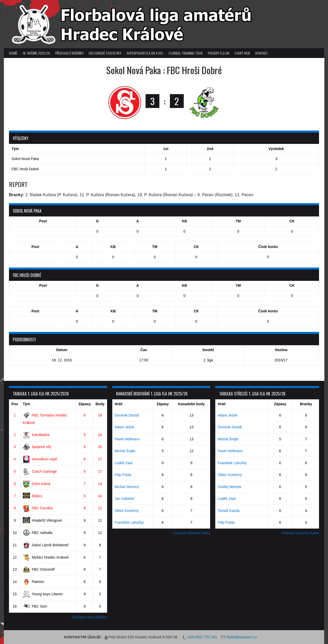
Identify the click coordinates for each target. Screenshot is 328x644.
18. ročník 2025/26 (36, 53)
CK (292, 221)
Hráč (119, 404)
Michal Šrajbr (125, 451)
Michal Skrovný (127, 487)
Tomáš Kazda (229, 511)
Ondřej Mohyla (229, 487)
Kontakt (262, 53)
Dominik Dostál (127, 415)
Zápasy (85, 404)
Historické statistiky (105, 53)
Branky (306, 404)
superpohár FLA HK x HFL (145, 53)
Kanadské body (191, 404)
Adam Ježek (124, 427)
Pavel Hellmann (127, 439)
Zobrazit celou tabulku (90, 617)
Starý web (242, 53)
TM (238, 221)
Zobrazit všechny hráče (192, 533)
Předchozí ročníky (69, 53)
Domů (13, 53)
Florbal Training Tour (186, 53)
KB (184, 221)
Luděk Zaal (123, 463)
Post (43, 221)
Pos (15, 404)
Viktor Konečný (127, 511)
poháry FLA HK (219, 53)
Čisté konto (268, 247)
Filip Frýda (123, 475)
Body (100, 404)
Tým (27, 404)
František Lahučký (129, 522)
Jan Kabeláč (124, 499)
